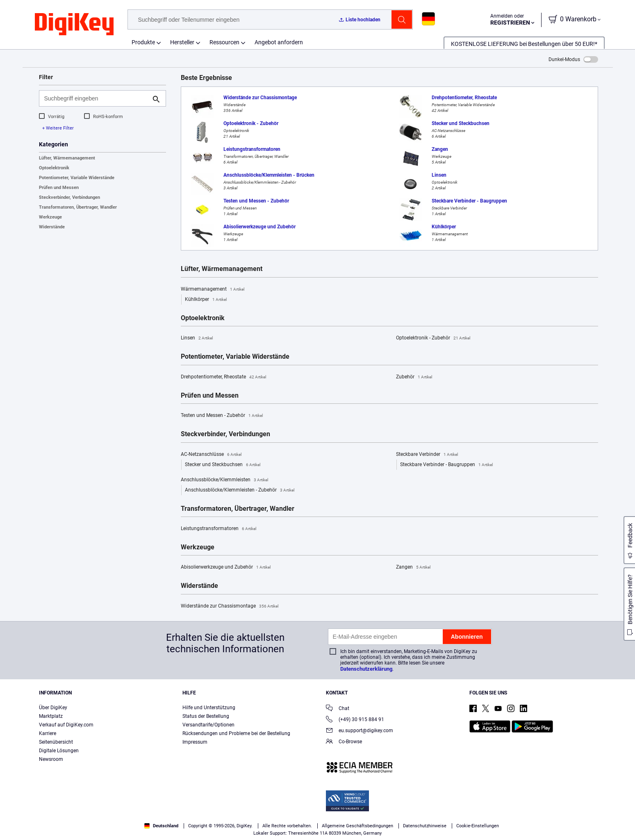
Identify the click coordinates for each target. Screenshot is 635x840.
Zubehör (414, 377)
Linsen (197, 338)
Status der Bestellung (206, 716)
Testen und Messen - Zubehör (222, 416)
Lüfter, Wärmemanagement (67, 158)
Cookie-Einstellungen (478, 826)
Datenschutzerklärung (366, 669)
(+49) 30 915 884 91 (355, 720)
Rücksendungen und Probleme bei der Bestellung (236, 733)
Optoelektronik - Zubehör (433, 338)
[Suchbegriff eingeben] (96, 98)
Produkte (143, 42)
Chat (338, 709)
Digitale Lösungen (59, 751)
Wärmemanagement (213, 289)
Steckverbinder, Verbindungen (69, 197)
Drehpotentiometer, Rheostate (223, 377)
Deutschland (161, 826)
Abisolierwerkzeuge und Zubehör (226, 567)
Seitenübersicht (56, 742)
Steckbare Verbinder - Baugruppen (446, 465)
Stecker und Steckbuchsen (223, 465)
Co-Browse (344, 742)
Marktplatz (51, 716)
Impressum (195, 742)
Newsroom (51, 759)
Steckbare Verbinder (427, 455)
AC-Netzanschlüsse (211, 455)
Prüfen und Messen (59, 188)
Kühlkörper (206, 300)
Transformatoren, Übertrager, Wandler (78, 207)
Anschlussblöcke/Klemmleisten (224, 480)
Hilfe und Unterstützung (209, 708)
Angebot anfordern (279, 42)
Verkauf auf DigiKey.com (66, 725)
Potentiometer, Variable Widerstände (77, 178)
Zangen (413, 567)
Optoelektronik (54, 168)
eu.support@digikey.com (360, 731)
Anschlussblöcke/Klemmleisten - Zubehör (240, 490)
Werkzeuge (50, 217)
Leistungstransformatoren (218, 529)
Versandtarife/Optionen (208, 725)
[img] (74, 25)
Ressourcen (224, 42)
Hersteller (182, 42)
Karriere (48, 733)
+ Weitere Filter (58, 128)
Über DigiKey (53, 708)
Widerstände (52, 227)
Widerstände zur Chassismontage (230, 606)
